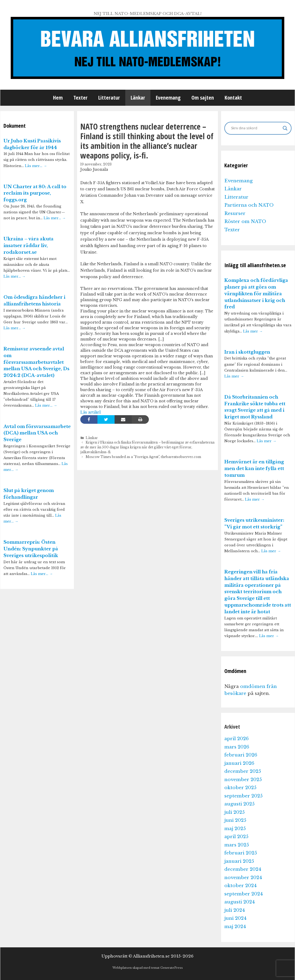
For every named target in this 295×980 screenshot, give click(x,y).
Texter (80, 98)
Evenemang (168, 98)
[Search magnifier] (285, 128)
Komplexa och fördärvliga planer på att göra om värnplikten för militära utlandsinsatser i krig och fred (256, 294)
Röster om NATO (245, 222)
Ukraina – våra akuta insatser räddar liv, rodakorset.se (29, 246)
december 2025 (243, 771)
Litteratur (109, 98)
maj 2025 (235, 829)
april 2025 (236, 837)
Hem (58, 98)
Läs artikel (90, 412)
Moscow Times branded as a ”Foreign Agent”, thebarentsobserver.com (143, 457)
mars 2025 (237, 845)
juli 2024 (235, 910)
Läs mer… (36, 166)
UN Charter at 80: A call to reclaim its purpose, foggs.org (35, 193)
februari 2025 (241, 853)
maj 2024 (235, 927)
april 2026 (237, 739)
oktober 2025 (240, 788)
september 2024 (244, 894)
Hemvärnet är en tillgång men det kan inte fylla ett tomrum (254, 469)
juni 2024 (235, 918)
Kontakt (233, 98)
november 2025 (243, 780)
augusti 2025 (239, 804)
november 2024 (243, 878)
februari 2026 (241, 755)
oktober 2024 (241, 886)
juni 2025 (235, 820)
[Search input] (256, 128)
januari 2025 (239, 861)
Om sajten (203, 98)
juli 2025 (235, 812)
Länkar (138, 98)
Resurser (235, 213)
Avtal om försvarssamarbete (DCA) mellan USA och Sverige (37, 433)
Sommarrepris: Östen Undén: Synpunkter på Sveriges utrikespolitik (31, 549)
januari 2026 (239, 763)
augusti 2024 (240, 902)
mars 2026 (237, 747)
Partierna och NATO (249, 205)
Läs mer (253, 331)
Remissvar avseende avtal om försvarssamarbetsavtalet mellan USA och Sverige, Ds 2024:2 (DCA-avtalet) (36, 362)
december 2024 (243, 869)
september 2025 (243, 796)
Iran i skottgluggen (247, 352)
